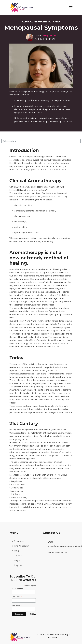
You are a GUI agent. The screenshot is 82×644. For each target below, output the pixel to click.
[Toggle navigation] (71, 7)
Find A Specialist (22, 546)
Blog (17, 551)
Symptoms (19, 541)
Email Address (18, 588)
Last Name (17, 605)
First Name (17, 597)
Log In (17, 560)
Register (18, 565)
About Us (19, 556)
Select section (10, 141)
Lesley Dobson (49, 36)
